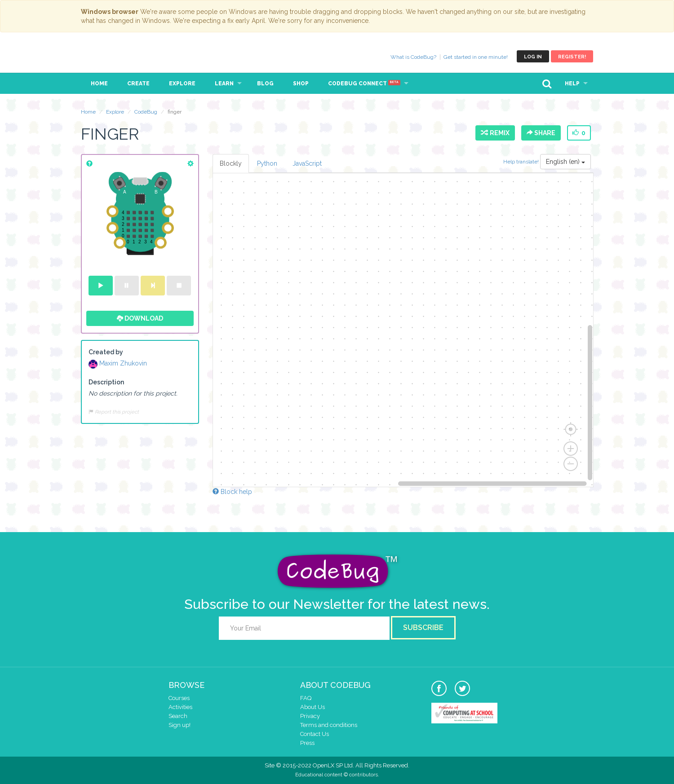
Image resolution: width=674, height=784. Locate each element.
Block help (232, 492)
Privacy (310, 716)
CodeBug (111, 56)
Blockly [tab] (231, 163)
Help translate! (522, 162)
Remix (495, 133)
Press (307, 743)
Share (541, 133)
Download (140, 318)
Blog (265, 84)
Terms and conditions (329, 725)
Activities (180, 707)
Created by (106, 352)
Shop (301, 84)
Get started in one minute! (476, 57)
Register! (572, 57)
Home (99, 84)
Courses (179, 698)
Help (572, 84)
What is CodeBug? (413, 57)
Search (178, 716)
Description (106, 382)
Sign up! (180, 725)
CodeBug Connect (364, 84)
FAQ (306, 698)
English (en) (565, 162)
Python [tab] (267, 163)
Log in (533, 57)
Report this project (114, 412)
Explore (182, 84)
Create (138, 84)
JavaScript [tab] (307, 163)
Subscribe (423, 628)
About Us (313, 707)
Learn (224, 84)
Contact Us (315, 734)
